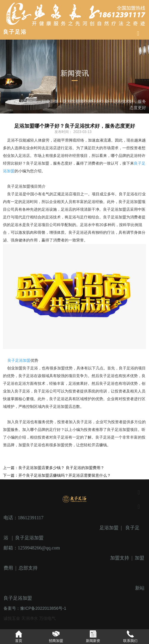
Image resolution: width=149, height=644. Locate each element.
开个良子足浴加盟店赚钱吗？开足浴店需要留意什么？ (65, 475)
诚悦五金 (12, 618)
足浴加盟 (109, 528)
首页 (12, 101)
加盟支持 (120, 558)
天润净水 (30, 618)
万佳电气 (47, 618)
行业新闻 (50, 101)
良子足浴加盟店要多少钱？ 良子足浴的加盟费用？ (61, 468)
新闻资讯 (28, 101)
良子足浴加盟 (19, 360)
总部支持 (28, 568)
